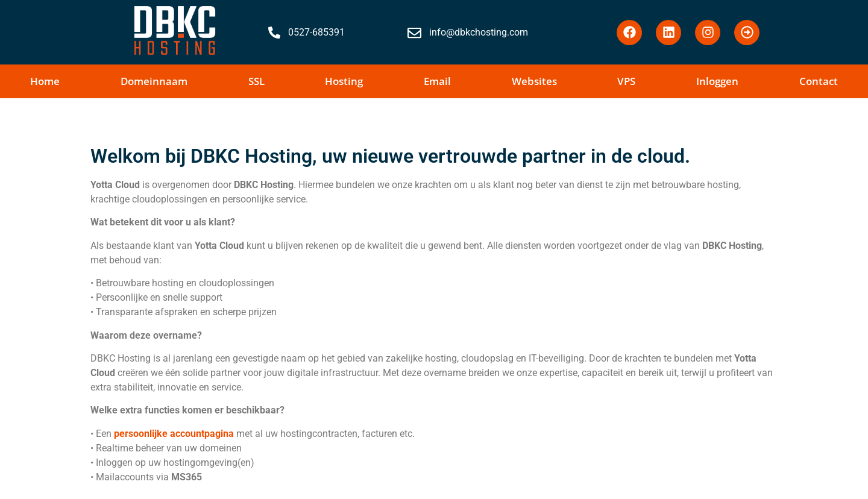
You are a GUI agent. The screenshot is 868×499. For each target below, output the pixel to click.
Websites (534, 81)
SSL (256, 81)
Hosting (344, 81)
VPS (626, 81)
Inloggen (717, 81)
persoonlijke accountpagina (174, 434)
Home (45, 81)
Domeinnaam (154, 81)
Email (437, 81)
